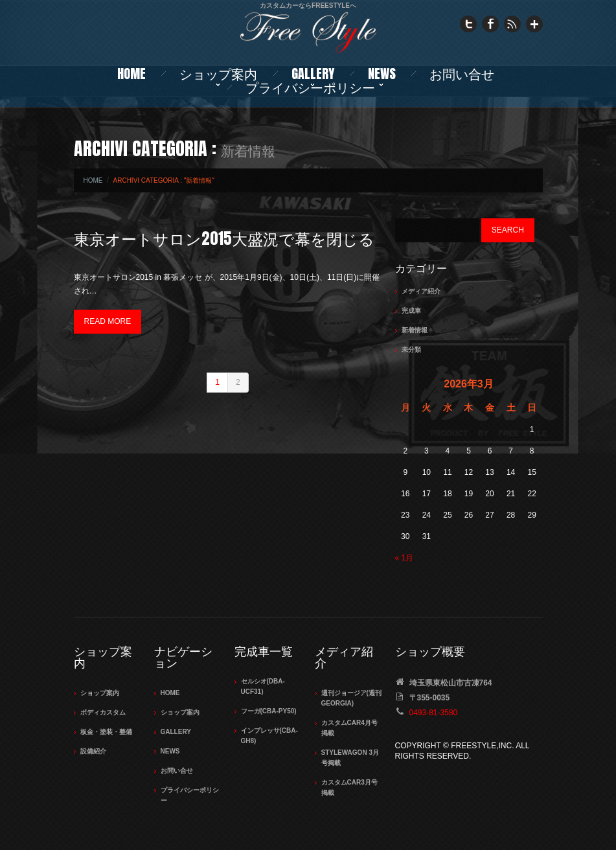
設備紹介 (93, 751)
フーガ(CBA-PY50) (269, 711)
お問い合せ (462, 74)
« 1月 (405, 558)
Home (131, 74)
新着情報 (415, 330)
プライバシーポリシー (310, 87)
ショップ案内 (218, 74)
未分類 (411, 350)
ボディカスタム (103, 712)
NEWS (382, 74)
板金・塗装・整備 (106, 732)
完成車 (411, 311)
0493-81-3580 (434, 713)
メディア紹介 (421, 291)
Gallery (313, 74)
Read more (108, 321)
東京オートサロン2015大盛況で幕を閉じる (224, 238)
